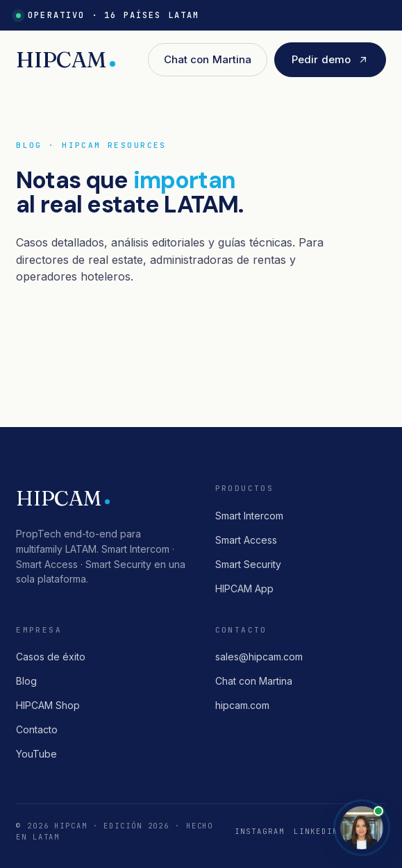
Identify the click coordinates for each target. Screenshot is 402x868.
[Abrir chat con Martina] (362, 828)
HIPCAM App (244, 589)
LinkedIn (316, 831)
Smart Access (246, 540)
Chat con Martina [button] (208, 59)
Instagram (259, 831)
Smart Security (248, 564)
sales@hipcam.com (259, 657)
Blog (26, 681)
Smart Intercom (249, 516)
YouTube (36, 754)
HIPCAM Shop (48, 705)
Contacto (37, 729)
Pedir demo (330, 59)
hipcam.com (242, 705)
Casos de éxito (51, 657)
